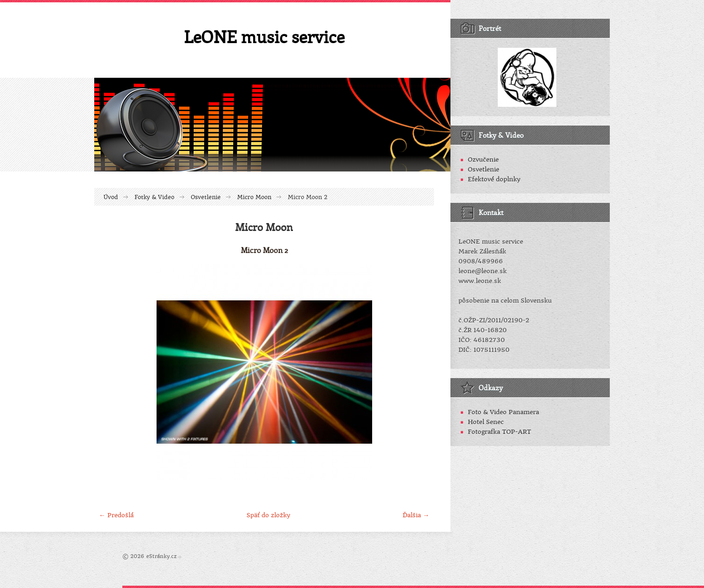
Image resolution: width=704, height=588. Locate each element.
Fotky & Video (154, 197)
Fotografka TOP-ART (499, 432)
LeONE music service (264, 37)
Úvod (111, 197)
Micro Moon (254, 197)
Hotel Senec (486, 422)
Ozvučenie (483, 160)
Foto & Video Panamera (503, 412)
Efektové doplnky (494, 179)
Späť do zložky (268, 515)
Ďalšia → (416, 515)
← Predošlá (116, 515)
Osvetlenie (206, 197)
